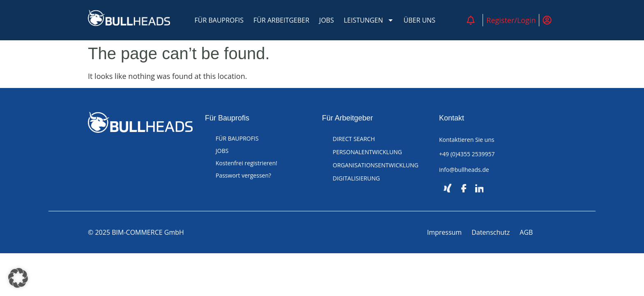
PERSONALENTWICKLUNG (367, 152)
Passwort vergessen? (243, 175)
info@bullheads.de (464, 170)
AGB (526, 232)
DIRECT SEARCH (354, 139)
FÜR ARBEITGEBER (281, 20)
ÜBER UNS (420, 20)
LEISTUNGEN (369, 20)
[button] (18, 278)
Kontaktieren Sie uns (467, 140)
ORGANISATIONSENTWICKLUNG (376, 165)
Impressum (444, 232)
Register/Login (511, 20)
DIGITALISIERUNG (356, 178)
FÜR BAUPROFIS (219, 20)
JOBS (327, 20)
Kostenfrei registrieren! (246, 163)
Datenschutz (491, 232)
